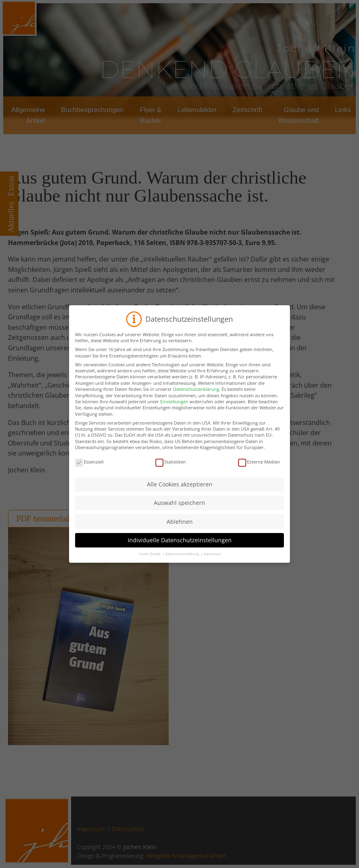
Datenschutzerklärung (196, 399)
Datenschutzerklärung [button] (183, 564)
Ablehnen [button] (180, 532)
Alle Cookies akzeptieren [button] (180, 494)
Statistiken (171, 472)
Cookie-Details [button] (150, 564)
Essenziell (89, 472)
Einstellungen (174, 412)
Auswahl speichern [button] (179, 513)
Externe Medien (259, 472)
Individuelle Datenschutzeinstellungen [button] (180, 550)
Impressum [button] (212, 564)
